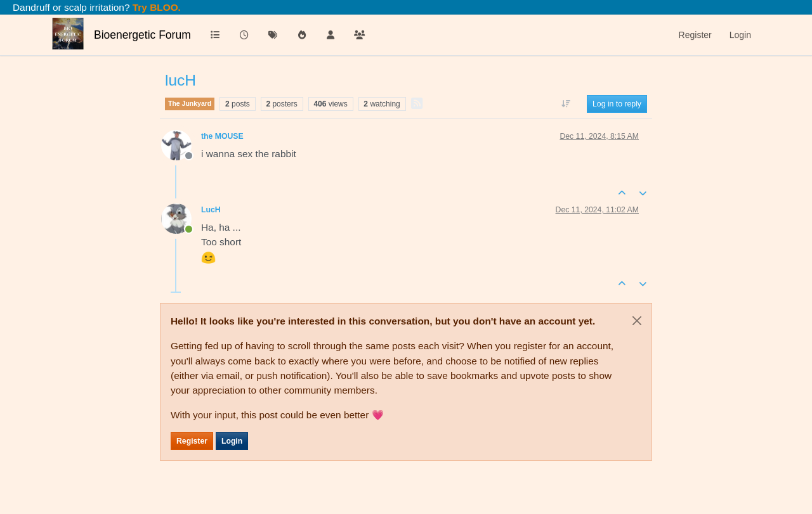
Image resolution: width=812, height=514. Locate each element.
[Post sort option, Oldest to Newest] (566, 104)
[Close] (637, 321)
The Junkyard (190, 103)
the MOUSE (222, 136)
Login (232, 441)
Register (192, 441)
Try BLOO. (155, 7)
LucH (211, 210)
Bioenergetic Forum (142, 35)
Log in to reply (617, 104)
